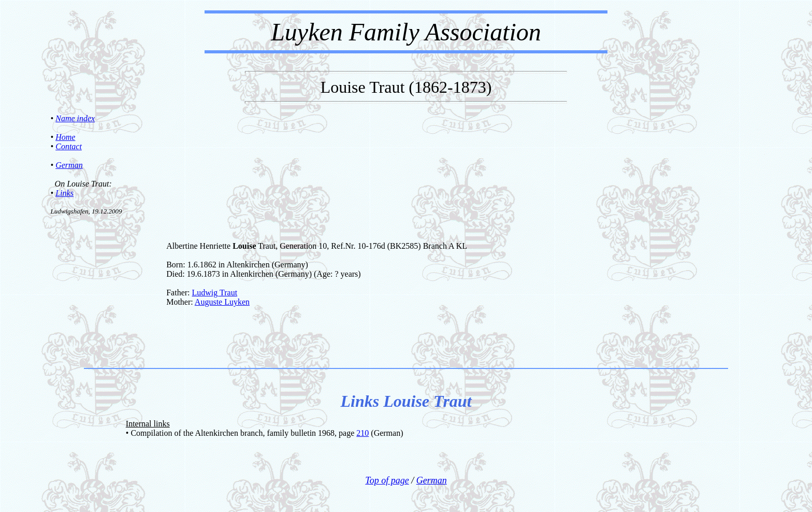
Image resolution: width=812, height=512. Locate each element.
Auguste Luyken (222, 302)
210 (363, 433)
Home (65, 137)
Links (64, 193)
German (69, 165)
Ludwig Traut (215, 293)
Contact (69, 146)
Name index (75, 118)
